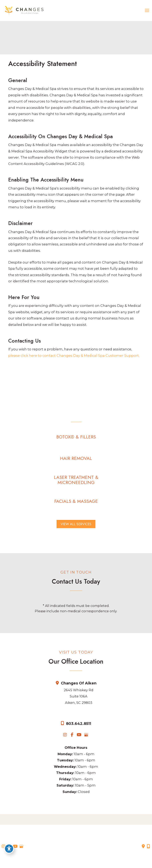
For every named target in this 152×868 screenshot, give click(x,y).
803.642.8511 (79, 724)
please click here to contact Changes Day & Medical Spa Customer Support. (74, 356)
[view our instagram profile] (65, 735)
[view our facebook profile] (72, 735)
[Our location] (148, 846)
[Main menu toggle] (147, 11)
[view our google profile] (86, 735)
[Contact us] (143, 846)
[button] (76, 437)
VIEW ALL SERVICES (76, 524)
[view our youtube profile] (79, 735)
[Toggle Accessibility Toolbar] (9, 849)
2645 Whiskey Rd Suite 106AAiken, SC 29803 (79, 696)
